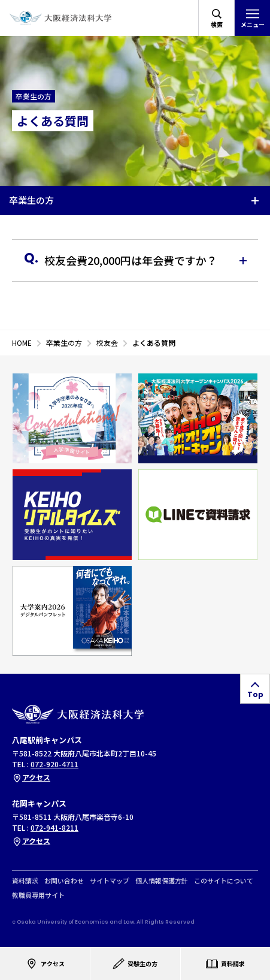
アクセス (31, 777)
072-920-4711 (54, 764)
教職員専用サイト (38, 895)
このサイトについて (224, 881)
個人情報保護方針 (162, 881)
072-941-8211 (54, 827)
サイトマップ (110, 881)
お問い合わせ (64, 881)
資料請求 (25, 881)
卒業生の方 (31, 200)
